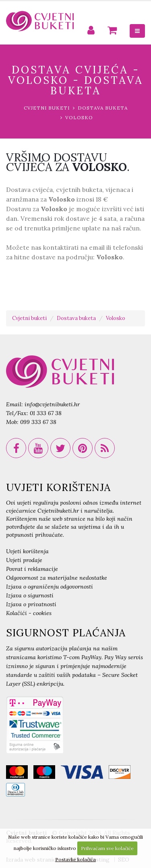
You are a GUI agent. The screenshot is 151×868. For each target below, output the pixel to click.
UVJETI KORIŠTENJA (58, 487)
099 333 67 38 (38, 422)
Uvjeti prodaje (24, 560)
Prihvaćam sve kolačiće (107, 848)
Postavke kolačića (75, 859)
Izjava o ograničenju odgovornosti (50, 587)
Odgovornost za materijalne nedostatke (57, 578)
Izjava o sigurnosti (30, 595)
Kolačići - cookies (29, 613)
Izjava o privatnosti (31, 604)
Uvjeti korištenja (27, 551)
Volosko (79, 117)
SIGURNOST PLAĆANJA (66, 633)
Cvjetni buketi (47, 108)
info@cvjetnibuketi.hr (52, 404)
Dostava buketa (103, 108)
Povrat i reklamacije (32, 569)
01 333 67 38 (46, 413)
